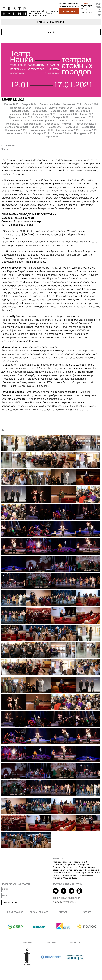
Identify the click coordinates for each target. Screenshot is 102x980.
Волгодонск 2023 (80, 111)
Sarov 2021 (72, 127)
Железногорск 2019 (18, 133)
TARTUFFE (87, 6)
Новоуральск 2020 (16, 130)
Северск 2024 (84, 108)
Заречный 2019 (62, 133)
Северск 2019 (41, 133)
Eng (98, 7)
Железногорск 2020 (68, 130)
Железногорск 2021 (17, 127)
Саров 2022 (42, 117)
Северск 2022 (60, 117)
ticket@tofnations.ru (69, 6)
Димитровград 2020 (41, 130)
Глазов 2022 (66, 120)
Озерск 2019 (51, 136)
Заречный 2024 (72, 104)
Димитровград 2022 (21, 117)
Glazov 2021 (56, 127)
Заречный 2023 (68, 114)
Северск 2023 (59, 111)
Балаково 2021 (33, 124)
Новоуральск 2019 (85, 133)
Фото (5, 149)
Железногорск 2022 (44, 120)
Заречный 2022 (20, 120)
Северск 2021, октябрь (58, 124)
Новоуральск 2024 (21, 108)
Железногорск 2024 (61, 108)
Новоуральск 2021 (85, 124)
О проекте (8, 145)
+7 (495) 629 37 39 (71, 3)
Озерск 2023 (40, 111)
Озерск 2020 (90, 130)
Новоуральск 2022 (82, 117)
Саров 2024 (91, 104)
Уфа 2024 (40, 108)
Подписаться (11, 903)
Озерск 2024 (29, 104)
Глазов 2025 (11, 104)
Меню (51, 32)
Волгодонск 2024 (50, 104)
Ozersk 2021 (39, 127)
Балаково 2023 (21, 111)
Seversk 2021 (89, 127)
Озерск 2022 (84, 120)
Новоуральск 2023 (18, 114)
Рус (98, 4)
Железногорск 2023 (44, 114)
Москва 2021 (13, 124)
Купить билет (69, 11)
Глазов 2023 (87, 114)
